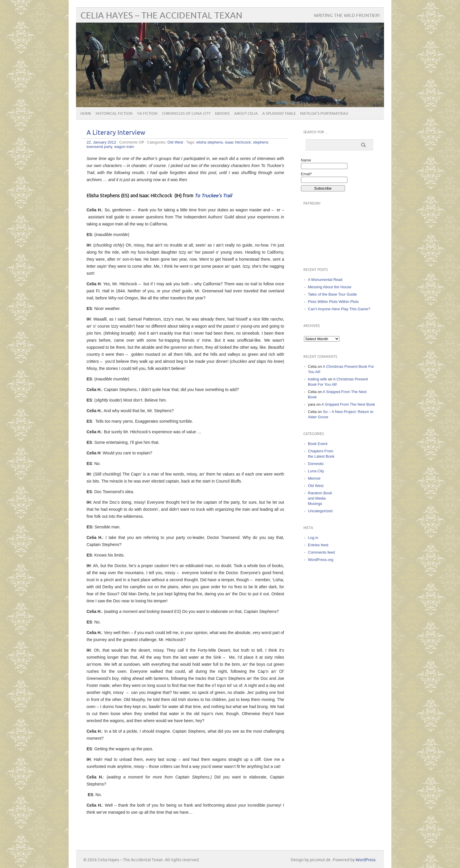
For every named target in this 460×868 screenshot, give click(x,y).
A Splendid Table (279, 114)
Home (86, 114)
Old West (175, 142)
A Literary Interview (116, 133)
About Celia (246, 114)
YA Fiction (147, 114)
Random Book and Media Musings (320, 498)
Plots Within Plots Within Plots (333, 302)
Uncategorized (320, 511)
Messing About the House (330, 287)
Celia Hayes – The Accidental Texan (161, 16)
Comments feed (322, 552)
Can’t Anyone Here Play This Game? (339, 309)
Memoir (314, 478)
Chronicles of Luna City (186, 114)
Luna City (316, 471)
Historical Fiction (114, 114)
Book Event (318, 444)
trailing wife (318, 379)
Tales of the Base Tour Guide (333, 294)
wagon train (124, 147)
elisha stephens (209, 142)
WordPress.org (321, 560)
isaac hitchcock (238, 142)
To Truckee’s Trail (213, 196)
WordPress (366, 860)
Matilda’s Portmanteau (324, 114)
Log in (313, 538)
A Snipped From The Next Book (348, 404)
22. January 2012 (101, 142)
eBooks (222, 114)
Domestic (316, 464)
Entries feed (318, 545)
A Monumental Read (325, 280)
